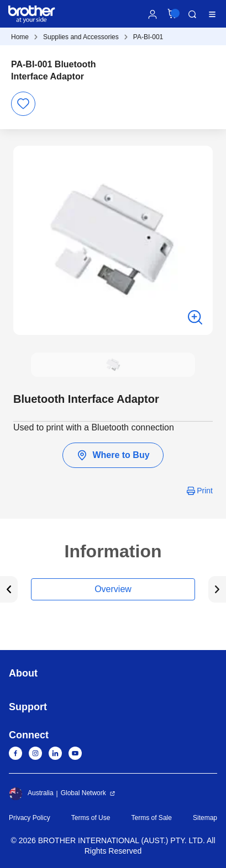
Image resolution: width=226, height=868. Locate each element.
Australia (31, 794)
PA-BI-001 (148, 37)
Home (20, 37)
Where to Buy (113, 455)
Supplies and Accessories (81, 37)
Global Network (83, 793)
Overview (113, 589)
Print (205, 491)
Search (192, 14)
